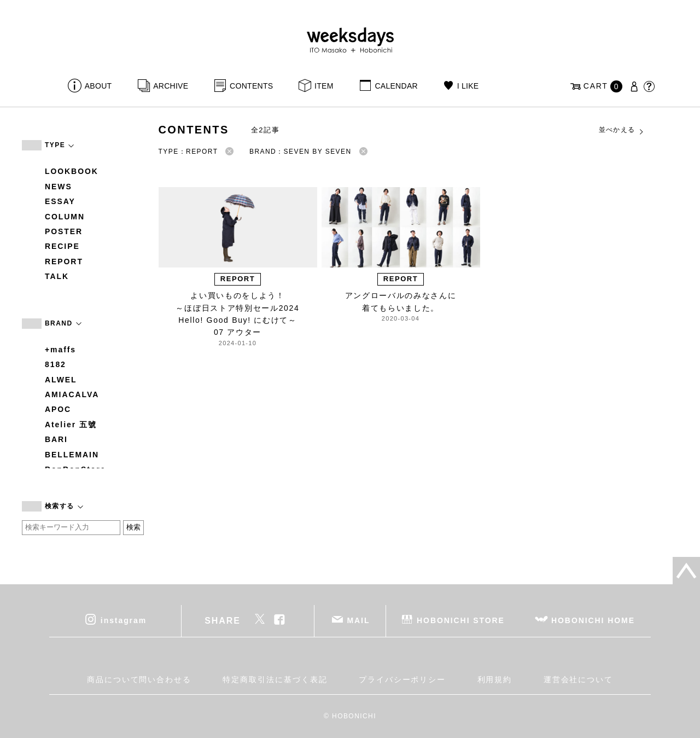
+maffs (60, 350)
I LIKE (468, 86)
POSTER (64, 231)
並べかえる (622, 130)
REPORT (64, 262)
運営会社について (578, 679)
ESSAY (60, 201)
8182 (56, 364)
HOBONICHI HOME (593, 620)
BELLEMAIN (72, 455)
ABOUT (98, 86)
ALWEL (61, 380)
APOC (58, 409)
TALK (57, 276)
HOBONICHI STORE (461, 620)
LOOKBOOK (72, 171)
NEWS (59, 187)
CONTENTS (251, 86)
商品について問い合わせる (139, 679)
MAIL (359, 620)
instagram (124, 620)
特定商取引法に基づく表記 (275, 679)
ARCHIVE (171, 86)
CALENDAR (396, 86)
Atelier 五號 (71, 425)
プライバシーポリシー (402, 679)
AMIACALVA (72, 394)
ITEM (324, 86)
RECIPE (62, 246)
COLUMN (65, 217)
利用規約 (495, 679)
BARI (56, 439)
